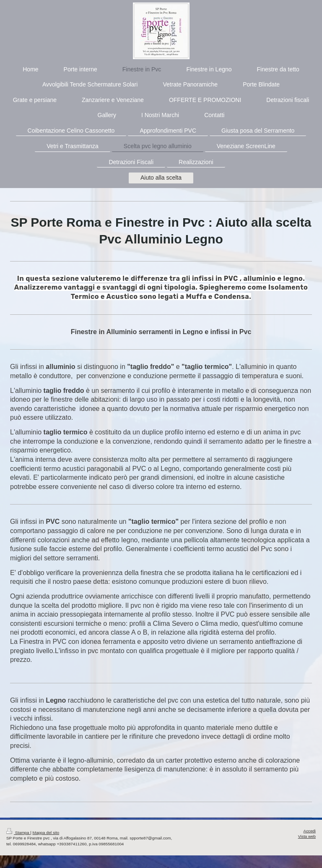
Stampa (18, 833)
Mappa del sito (46, 833)
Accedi (310, 831)
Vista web (307, 836)
